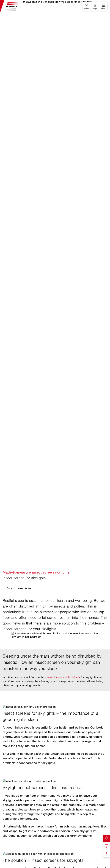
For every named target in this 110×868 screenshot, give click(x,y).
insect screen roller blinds (64, 677)
